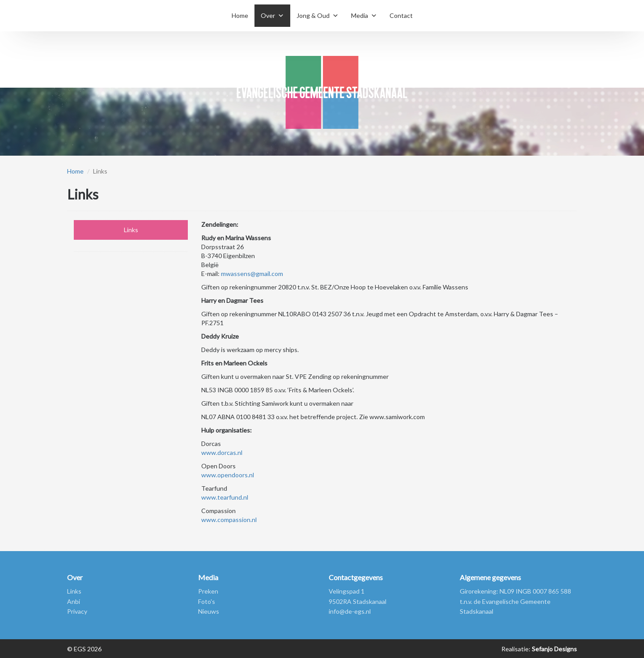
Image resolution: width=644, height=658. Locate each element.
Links (131, 230)
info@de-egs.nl (350, 611)
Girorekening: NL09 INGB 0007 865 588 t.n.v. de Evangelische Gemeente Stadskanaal (515, 601)
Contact (401, 15)
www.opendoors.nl (228, 475)
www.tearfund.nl (225, 497)
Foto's (207, 601)
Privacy (77, 611)
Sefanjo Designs (554, 649)
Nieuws (209, 611)
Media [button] (360, 15)
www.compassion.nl (229, 520)
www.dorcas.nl (222, 452)
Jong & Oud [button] (313, 15)
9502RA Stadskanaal (358, 601)
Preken (208, 591)
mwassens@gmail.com (252, 274)
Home (240, 15)
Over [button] (268, 15)
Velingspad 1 (347, 591)
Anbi (74, 601)
